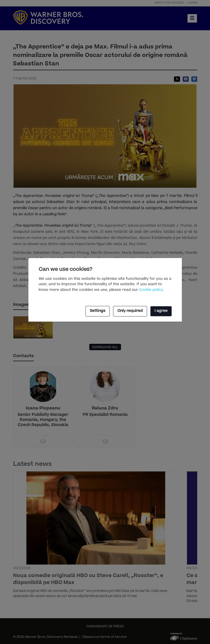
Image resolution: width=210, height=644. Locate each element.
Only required (130, 311)
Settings (98, 311)
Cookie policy (151, 290)
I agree (161, 311)
